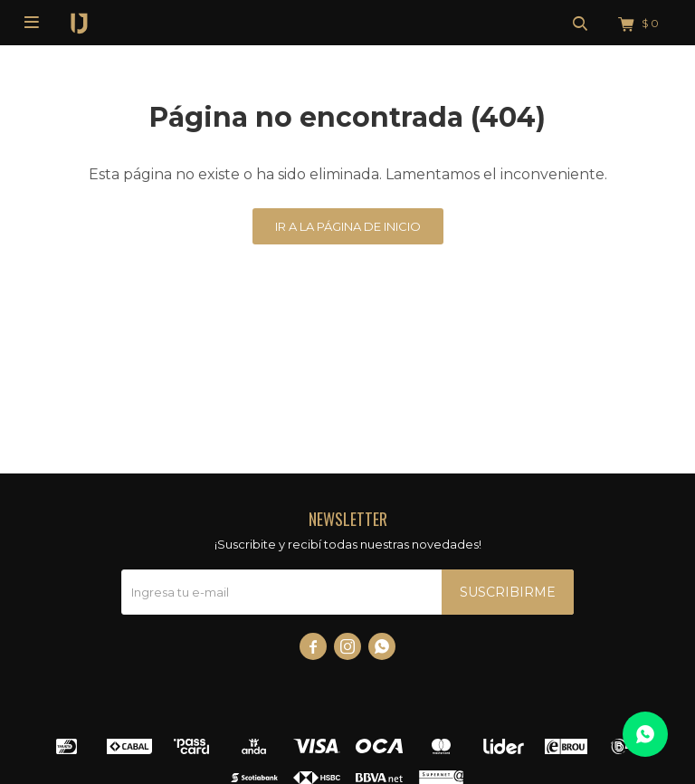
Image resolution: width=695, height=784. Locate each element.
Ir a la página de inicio (348, 226)
